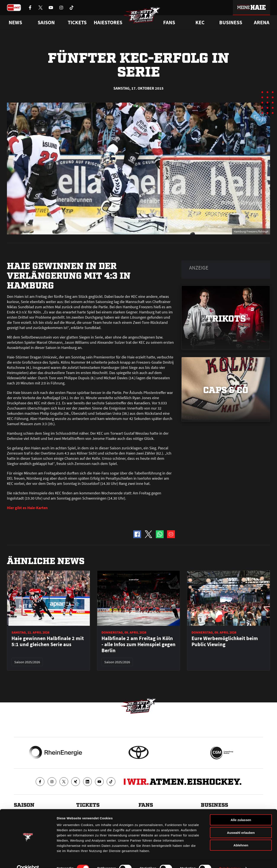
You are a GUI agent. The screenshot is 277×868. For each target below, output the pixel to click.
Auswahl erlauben (241, 824)
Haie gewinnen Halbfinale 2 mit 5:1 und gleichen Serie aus (48, 641)
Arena (262, 23)
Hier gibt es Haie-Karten (27, 508)
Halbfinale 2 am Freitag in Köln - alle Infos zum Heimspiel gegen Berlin (138, 644)
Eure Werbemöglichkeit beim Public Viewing (225, 641)
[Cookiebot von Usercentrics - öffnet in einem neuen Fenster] (28, 860)
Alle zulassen (241, 811)
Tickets (77, 23)
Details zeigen (230, 859)
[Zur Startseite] (143, 16)
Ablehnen (241, 836)
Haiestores (108, 23)
